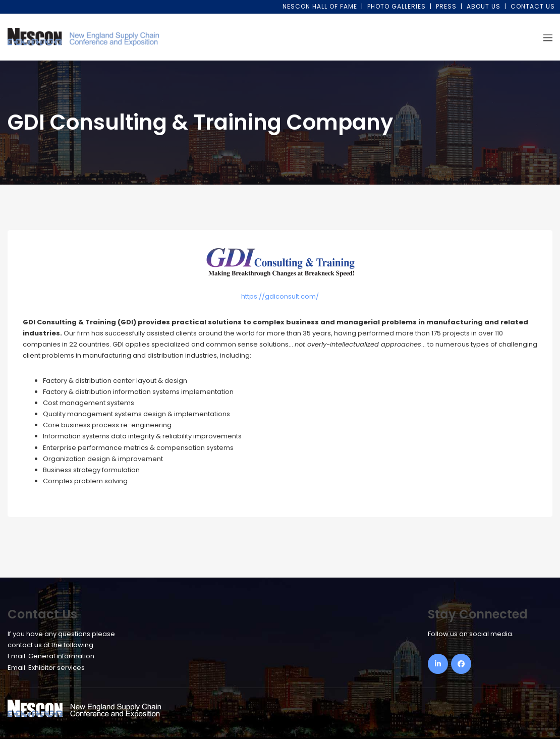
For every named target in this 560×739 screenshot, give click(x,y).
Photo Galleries (397, 6)
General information (61, 656)
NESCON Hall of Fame (320, 6)
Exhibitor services (57, 668)
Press (446, 6)
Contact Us (533, 6)
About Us (484, 6)
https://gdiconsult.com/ (280, 296)
